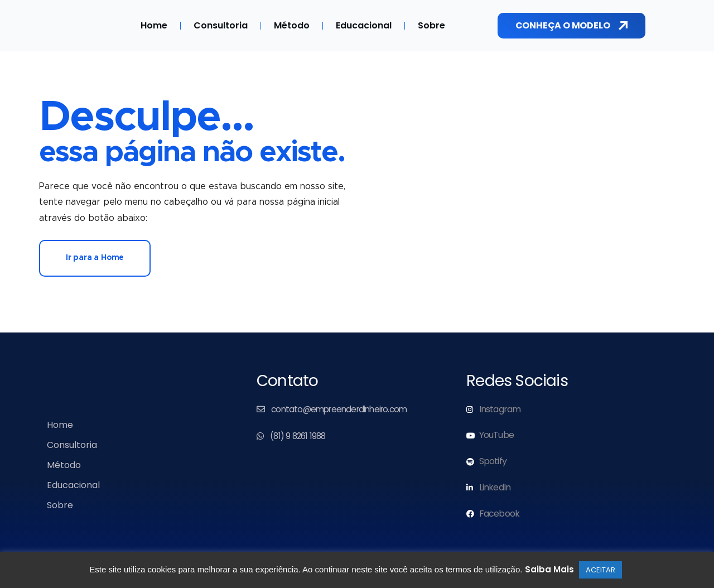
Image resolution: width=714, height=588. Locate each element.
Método (292, 25)
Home (154, 25)
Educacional (364, 25)
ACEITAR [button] (600, 570)
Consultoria (221, 25)
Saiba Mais (549, 569)
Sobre (431, 25)
